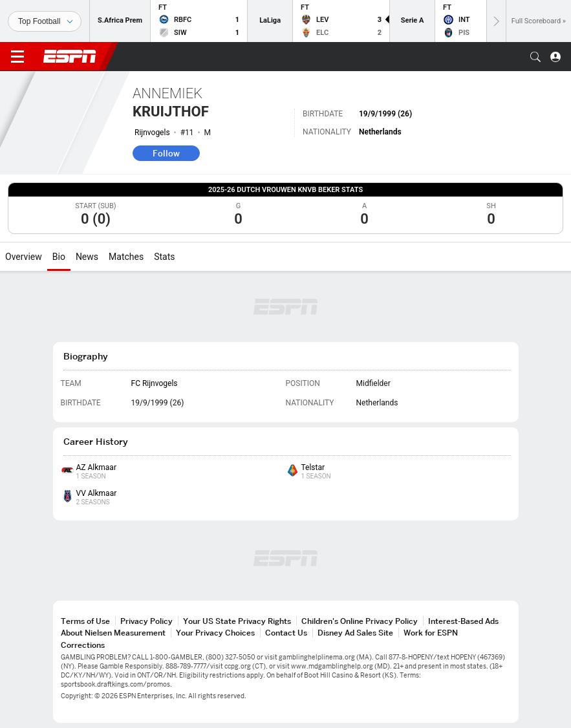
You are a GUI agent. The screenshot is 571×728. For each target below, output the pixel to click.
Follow (166, 153)
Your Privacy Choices (215, 633)
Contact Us (286, 633)
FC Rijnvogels (155, 383)
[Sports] (45, 21)
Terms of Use (85, 621)
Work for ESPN (431, 633)
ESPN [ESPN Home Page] (70, 56)
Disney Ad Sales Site (355, 633)
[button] (535, 57)
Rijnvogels (152, 133)
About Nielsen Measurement (113, 633)
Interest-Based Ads (463, 621)
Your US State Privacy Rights (237, 621)
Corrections (83, 645)
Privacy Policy (146, 621)
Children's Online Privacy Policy (360, 621)
